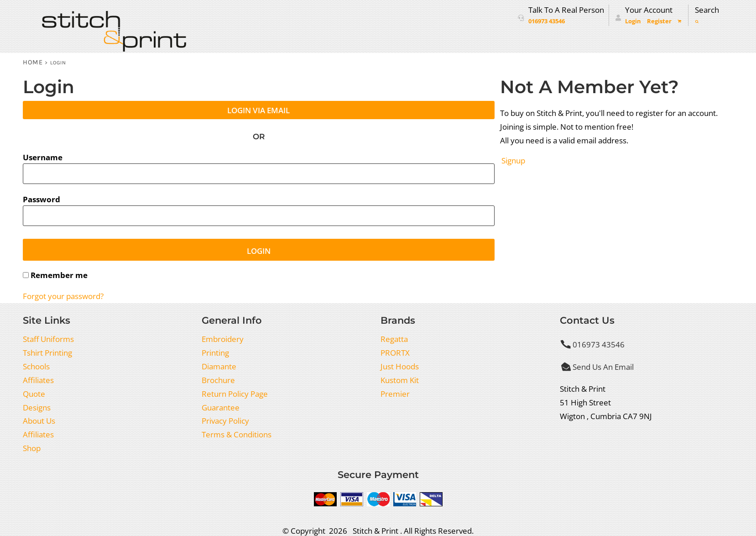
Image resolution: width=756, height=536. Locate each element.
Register (659, 21)
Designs (37, 407)
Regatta (394, 339)
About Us (39, 420)
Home (33, 62)
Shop (32, 448)
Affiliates (38, 380)
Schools (36, 366)
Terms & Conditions (237, 434)
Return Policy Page (235, 394)
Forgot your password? (63, 296)
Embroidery (223, 339)
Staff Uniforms (48, 339)
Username (43, 157)
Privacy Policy (225, 420)
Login (633, 21)
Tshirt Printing (47, 352)
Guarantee (221, 407)
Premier (395, 394)
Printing (215, 352)
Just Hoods (400, 366)
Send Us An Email (603, 367)
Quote (34, 394)
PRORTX (395, 352)
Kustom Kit (400, 380)
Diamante (219, 366)
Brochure (218, 380)
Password (42, 199)
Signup (513, 160)
